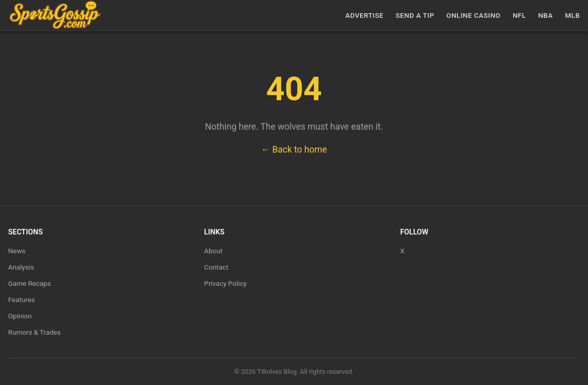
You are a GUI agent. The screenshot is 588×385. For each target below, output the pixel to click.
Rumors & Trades (34, 332)
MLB (572, 15)
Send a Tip (415, 15)
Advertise (364, 15)
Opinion (20, 316)
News (17, 251)
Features (22, 300)
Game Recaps (30, 283)
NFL (519, 15)
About (213, 251)
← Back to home (294, 150)
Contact (216, 267)
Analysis (21, 267)
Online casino (474, 15)
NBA (546, 15)
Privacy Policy (225, 283)
